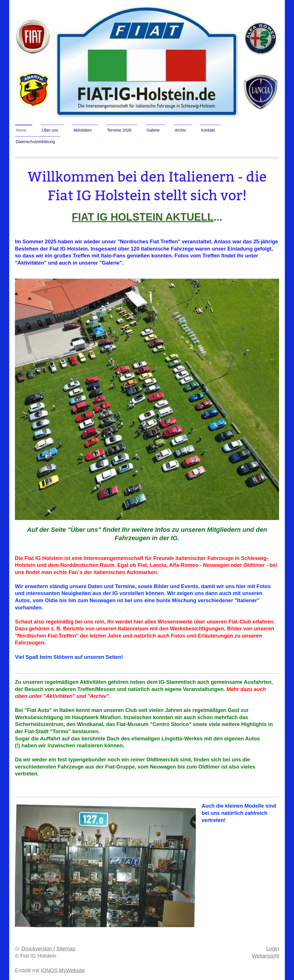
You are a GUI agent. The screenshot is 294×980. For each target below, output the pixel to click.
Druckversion (34, 949)
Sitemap (66, 949)
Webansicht (265, 956)
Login (273, 949)
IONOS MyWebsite (63, 971)
